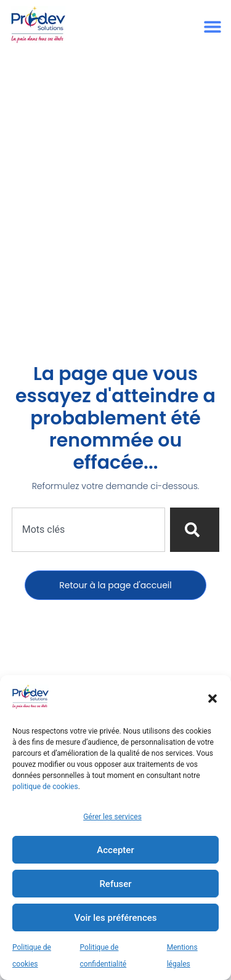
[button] (213, 699)
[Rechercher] (195, 530)
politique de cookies (45, 787)
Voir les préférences (116, 918)
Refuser (115, 884)
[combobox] (89, 530)
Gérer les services (112, 817)
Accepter (115, 850)
